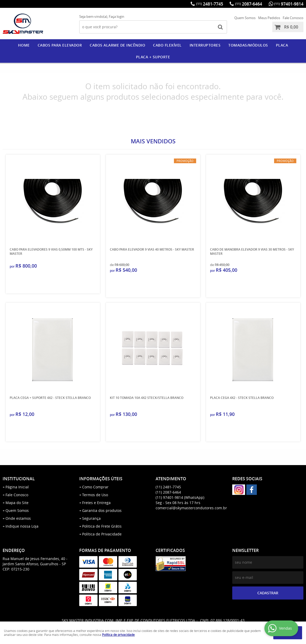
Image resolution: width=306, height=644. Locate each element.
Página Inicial (17, 487)
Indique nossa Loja (22, 526)
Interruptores (205, 45)
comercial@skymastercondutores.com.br (191, 508)
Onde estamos (18, 518)
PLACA (282, 45)
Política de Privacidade (102, 534)
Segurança (91, 518)
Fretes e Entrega (96, 503)
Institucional (19, 479)
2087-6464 (249, 4)
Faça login (117, 16)
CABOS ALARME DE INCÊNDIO (117, 45)
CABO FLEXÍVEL (167, 45)
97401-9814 (289, 4)
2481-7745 (210, 4)
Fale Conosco (293, 18)
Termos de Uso (95, 495)
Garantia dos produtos (102, 510)
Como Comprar (95, 487)
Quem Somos (245, 18)
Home (24, 45)
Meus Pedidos (269, 18)
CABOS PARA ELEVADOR (60, 45)
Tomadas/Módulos (248, 45)
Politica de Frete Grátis (102, 526)
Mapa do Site (17, 503)
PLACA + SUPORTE (153, 57)
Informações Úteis (101, 479)
